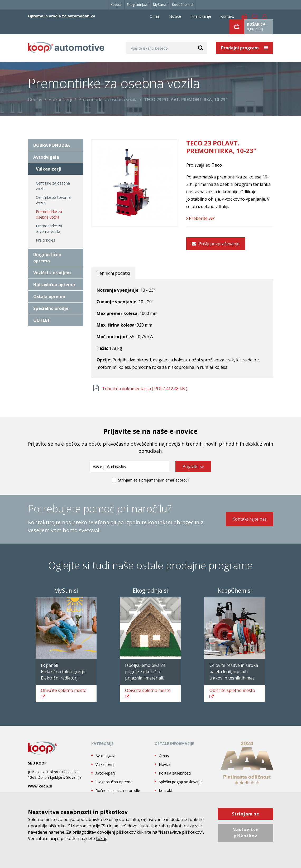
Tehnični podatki (113, 273)
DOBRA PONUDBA (52, 145)
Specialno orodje (51, 308)
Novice (175, 16)
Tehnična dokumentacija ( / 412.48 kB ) (145, 389)
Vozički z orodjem (52, 273)
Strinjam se (246, 814)
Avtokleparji (106, 773)
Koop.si (116, 4)
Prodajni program (240, 48)
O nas (155, 16)
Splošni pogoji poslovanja (181, 782)
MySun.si (160, 4)
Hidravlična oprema (54, 285)
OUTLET (42, 320)
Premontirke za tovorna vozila (49, 229)
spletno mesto (64, 693)
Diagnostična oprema (47, 258)
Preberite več (201, 218)
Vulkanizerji (60, 100)
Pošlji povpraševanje (216, 244)
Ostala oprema (49, 296)
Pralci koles (46, 240)
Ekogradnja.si (138, 4)
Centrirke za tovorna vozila (53, 200)
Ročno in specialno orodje (118, 791)
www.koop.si (40, 786)
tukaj (101, 838)
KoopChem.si (183, 4)
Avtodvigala (46, 157)
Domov (35, 100)
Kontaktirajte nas (250, 519)
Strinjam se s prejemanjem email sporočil (154, 480)
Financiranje (201, 16)
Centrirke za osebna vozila (53, 186)
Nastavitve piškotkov (246, 833)
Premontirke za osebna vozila (108, 100)
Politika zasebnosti (175, 773)
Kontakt (227, 16)
